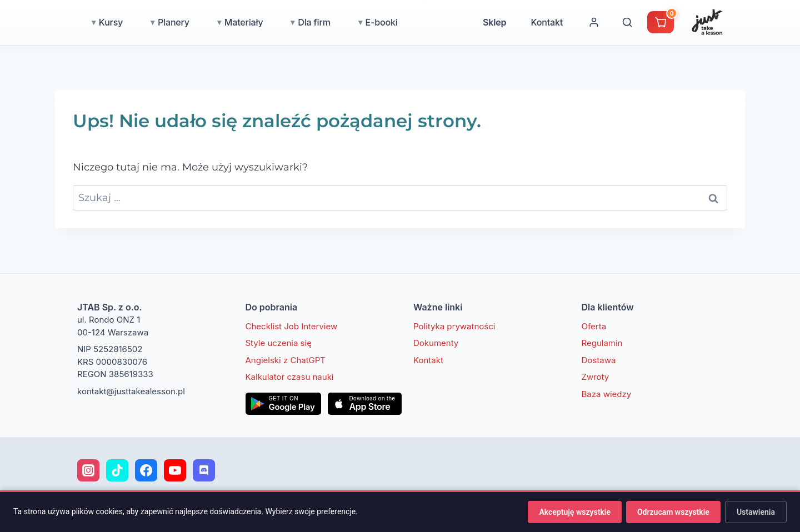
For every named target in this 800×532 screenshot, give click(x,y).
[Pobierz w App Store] (365, 404)
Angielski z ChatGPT (286, 360)
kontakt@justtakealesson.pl (131, 391)
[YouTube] (175, 470)
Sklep (543, 22)
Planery (222, 22)
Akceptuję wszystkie (574, 512)
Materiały (293, 22)
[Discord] (204, 470)
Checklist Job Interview (292, 326)
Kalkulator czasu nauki (290, 377)
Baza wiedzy (607, 394)
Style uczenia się (279, 343)
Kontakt (596, 22)
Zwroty (596, 377)
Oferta (594, 326)
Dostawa (599, 360)
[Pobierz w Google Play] (284, 404)
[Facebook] (146, 470)
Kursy (160, 22)
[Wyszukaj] (676, 22)
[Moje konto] (643, 22)
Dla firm (363, 22)
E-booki (431, 22)
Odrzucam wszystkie (673, 512)
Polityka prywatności (454, 326)
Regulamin (602, 343)
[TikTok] (117, 470)
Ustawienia (756, 512)
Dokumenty (436, 343)
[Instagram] (88, 470)
